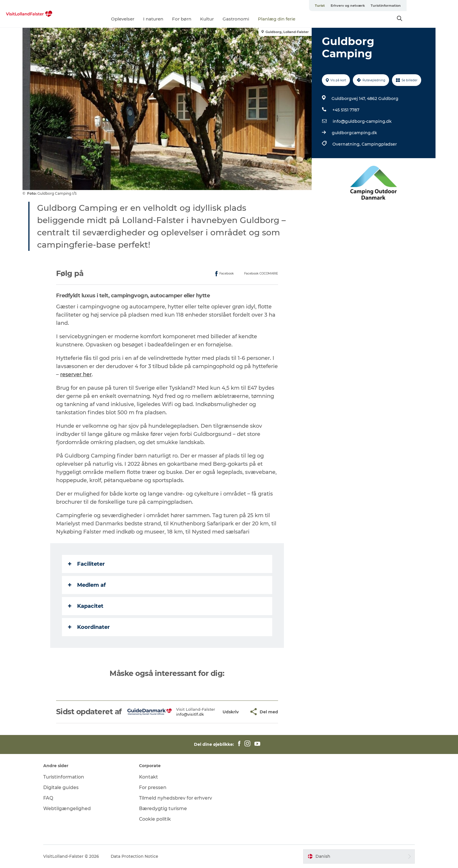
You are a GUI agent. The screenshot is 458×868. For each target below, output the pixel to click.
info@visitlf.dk (190, 714)
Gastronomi (262, 19)
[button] (231, 712)
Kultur (233, 19)
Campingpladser (379, 144)
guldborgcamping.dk (354, 133)
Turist (354, 6)
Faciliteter (87, 564)
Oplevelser (149, 19)
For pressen (155, 787)
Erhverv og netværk (382, 6)
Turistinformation (420, 6)
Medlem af (87, 585)
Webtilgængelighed (72, 809)
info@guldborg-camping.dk (362, 121)
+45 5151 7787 (346, 110)
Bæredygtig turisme (166, 809)
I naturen (179, 19)
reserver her (76, 375)
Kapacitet (86, 606)
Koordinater (89, 627)
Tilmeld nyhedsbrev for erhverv (178, 798)
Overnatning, (347, 144)
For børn (208, 19)
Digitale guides (66, 787)
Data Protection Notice (140, 856)
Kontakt (151, 777)
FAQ (53, 798)
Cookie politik (157, 819)
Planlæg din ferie (303, 19)
